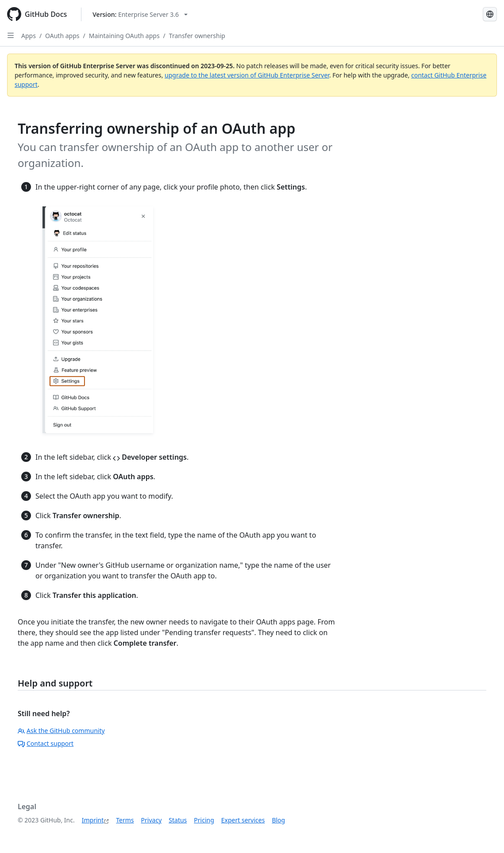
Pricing (204, 820)
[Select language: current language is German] (490, 14)
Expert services (243, 820)
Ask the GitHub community (61, 731)
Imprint (93, 820)
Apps (29, 36)
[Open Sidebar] (11, 35)
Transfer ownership (197, 36)
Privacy (152, 820)
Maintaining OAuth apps (124, 36)
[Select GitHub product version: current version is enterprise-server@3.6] (140, 14)
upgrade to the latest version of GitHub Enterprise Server (247, 75)
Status (178, 820)
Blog (278, 820)
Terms (125, 820)
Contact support (46, 743)
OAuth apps (62, 36)
